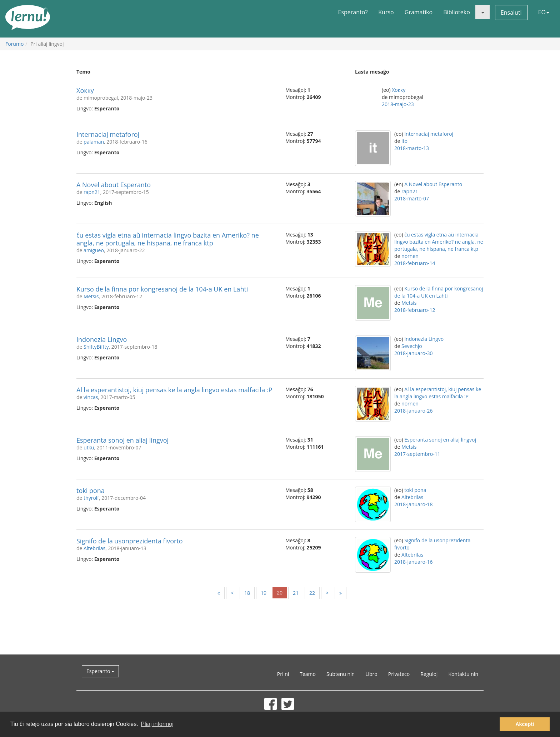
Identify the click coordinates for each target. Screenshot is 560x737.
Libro (371, 674)
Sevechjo (412, 346)
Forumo (14, 44)
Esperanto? (353, 12)
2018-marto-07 (412, 198)
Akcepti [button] (525, 724)
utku (89, 447)
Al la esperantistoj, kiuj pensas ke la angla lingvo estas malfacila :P (174, 390)
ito (404, 141)
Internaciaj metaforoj (108, 134)
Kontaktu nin (463, 674)
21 (296, 593)
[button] (482, 12)
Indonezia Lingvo (102, 339)
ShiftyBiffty (96, 347)
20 (280, 592)
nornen (410, 256)
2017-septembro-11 (417, 454)
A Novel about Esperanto (114, 185)
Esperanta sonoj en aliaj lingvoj (122, 440)
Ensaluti (511, 13)
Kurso (386, 12)
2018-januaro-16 (413, 562)
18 (247, 593)
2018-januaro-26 (413, 411)
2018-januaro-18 (413, 504)
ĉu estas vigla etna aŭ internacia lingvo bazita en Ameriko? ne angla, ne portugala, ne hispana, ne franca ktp (168, 239)
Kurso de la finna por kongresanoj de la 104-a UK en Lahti (162, 289)
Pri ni (283, 674)
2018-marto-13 (412, 148)
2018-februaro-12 (415, 310)
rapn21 (92, 192)
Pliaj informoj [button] (157, 724)
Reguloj (429, 674)
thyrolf (91, 498)
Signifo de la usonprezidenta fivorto (130, 541)
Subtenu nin (341, 674)
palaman (94, 142)
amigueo (94, 250)
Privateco (399, 674)
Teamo (308, 674)
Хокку (85, 90)
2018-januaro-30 (413, 353)
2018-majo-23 (398, 104)
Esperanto (100, 671)
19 (264, 593)
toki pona (91, 490)
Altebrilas (412, 497)
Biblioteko (457, 12)
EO (544, 12)
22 (312, 593)
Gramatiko (419, 12)
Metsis (91, 296)
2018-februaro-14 (415, 263)
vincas (91, 397)
